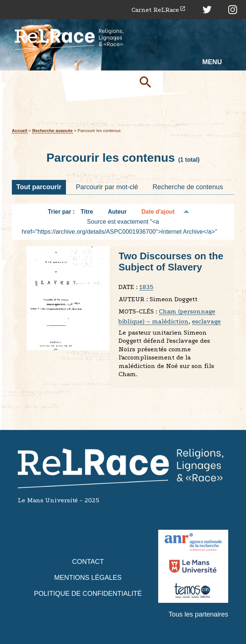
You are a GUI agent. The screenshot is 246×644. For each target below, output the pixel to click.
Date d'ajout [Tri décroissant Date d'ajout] (158, 212)
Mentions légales (88, 578)
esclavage (206, 321)
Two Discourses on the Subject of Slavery (171, 262)
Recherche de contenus (188, 187)
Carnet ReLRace (155, 10)
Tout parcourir (39, 187)
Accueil (20, 130)
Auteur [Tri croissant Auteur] (117, 212)
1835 (146, 287)
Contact (88, 562)
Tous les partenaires (198, 614)
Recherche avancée (52, 130)
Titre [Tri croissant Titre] (87, 212)
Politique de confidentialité (88, 594)
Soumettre (148, 82)
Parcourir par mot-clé (107, 187)
